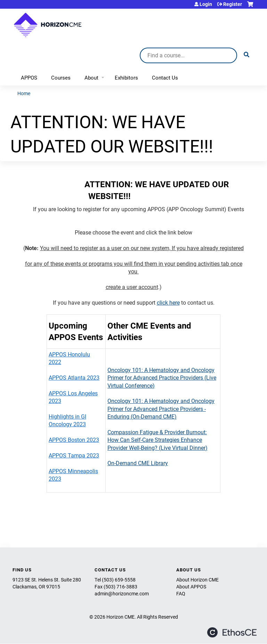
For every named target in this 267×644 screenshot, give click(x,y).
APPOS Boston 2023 (74, 440)
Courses (61, 77)
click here (168, 302)
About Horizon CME (197, 580)
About (91, 77)
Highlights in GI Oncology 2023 (67, 420)
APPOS (29, 77)
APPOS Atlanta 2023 (74, 377)
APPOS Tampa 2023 (74, 455)
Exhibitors (126, 77)
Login (206, 4)
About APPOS (191, 587)
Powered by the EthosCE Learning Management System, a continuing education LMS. (232, 632)
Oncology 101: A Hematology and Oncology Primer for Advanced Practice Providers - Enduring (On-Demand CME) (161, 408)
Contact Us (165, 77)
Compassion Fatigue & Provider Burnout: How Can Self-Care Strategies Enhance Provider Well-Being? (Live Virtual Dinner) (157, 440)
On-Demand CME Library (138, 463)
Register (233, 4)
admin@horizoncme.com (122, 593)
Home (24, 93)
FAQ (181, 593)
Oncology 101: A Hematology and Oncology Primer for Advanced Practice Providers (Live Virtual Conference (162, 378)
